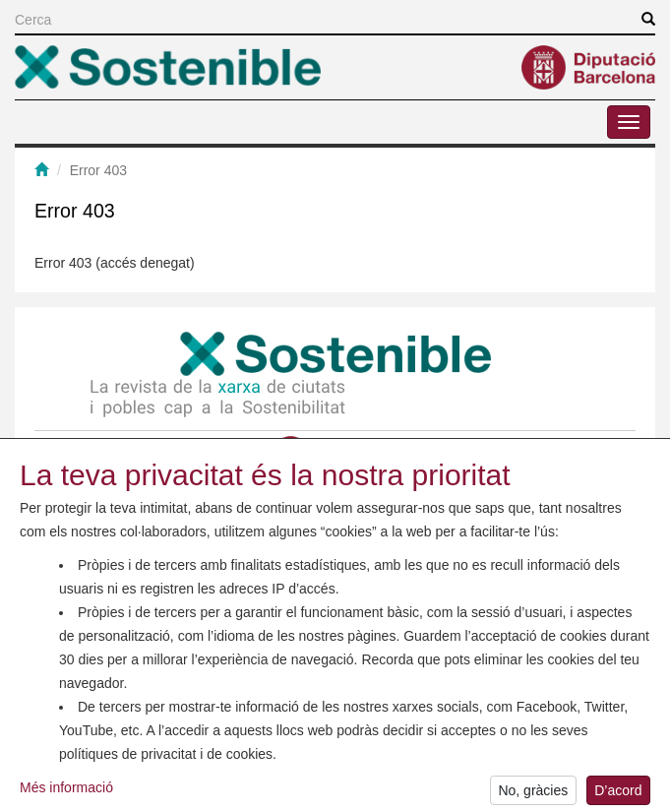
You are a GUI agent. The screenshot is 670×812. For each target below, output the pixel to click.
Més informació (66, 792)
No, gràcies (533, 794)
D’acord (618, 794)
